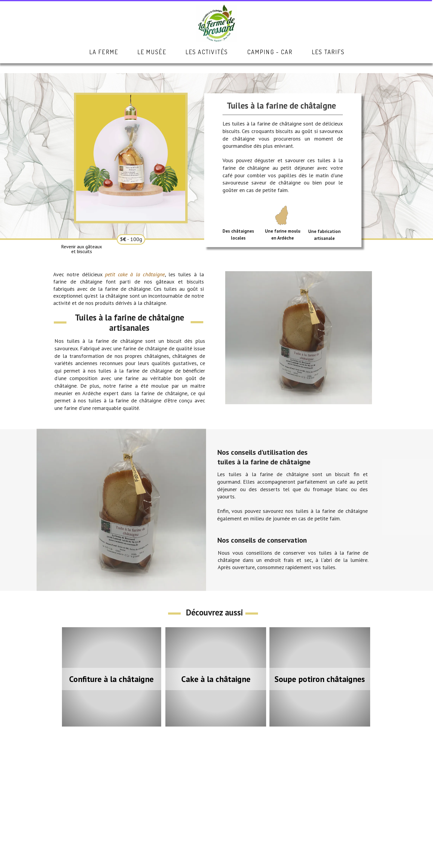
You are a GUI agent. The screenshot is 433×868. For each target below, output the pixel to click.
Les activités (207, 52)
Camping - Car (270, 52)
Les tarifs (328, 52)
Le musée (152, 52)
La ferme (104, 52)
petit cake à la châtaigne (135, 274)
